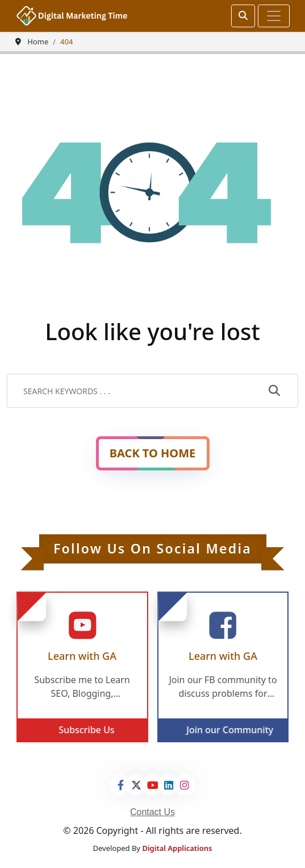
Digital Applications (177, 848)
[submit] (274, 391)
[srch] (243, 16)
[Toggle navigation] (274, 16)
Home (38, 42)
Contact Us (152, 812)
